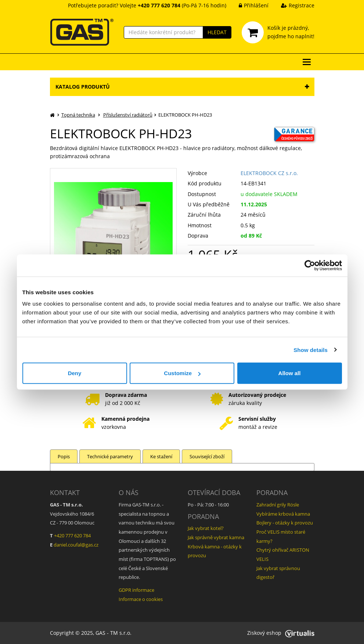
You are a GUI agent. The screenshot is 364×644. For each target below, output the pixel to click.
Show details (311, 350)
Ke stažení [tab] (161, 456)
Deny (75, 373)
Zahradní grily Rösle (278, 505)
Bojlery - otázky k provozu (285, 523)
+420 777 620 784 (72, 536)
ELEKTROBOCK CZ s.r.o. (269, 173)
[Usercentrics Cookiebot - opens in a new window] (310, 265)
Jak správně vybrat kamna (216, 537)
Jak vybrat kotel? (206, 528)
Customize (182, 373)
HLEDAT (217, 32)
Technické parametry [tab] (110, 456)
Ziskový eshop (281, 633)
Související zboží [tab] (207, 456)
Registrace (292, 5)
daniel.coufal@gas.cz (76, 545)
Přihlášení (248, 5)
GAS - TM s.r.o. (113, 633)
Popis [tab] (64, 456)
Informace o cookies (141, 599)
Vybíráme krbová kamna (283, 514)
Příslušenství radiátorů (128, 115)
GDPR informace (136, 590)
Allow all (290, 373)
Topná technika (78, 115)
